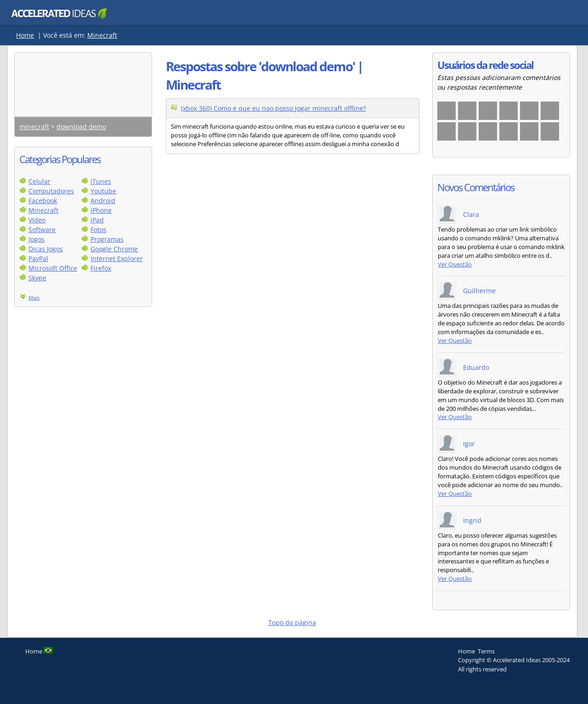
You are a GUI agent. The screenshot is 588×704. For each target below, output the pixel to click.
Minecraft (102, 35)
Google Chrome (114, 249)
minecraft (34, 127)
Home (25, 35)
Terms (486, 651)
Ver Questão (455, 264)
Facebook (43, 201)
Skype (37, 278)
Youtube (103, 191)
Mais (34, 298)
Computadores (51, 191)
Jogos (37, 239)
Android (103, 201)
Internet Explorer (117, 258)
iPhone (101, 210)
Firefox (101, 268)
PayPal (38, 258)
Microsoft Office (53, 268)
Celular (40, 181)
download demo (81, 127)
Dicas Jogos (46, 249)
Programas (107, 239)
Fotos (99, 230)
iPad (97, 220)
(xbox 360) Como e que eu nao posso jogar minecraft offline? (274, 108)
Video (37, 220)
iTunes (101, 181)
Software (42, 230)
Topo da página (292, 622)
